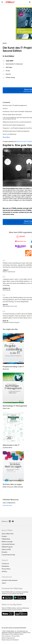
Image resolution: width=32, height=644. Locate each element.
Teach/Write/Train (8, 534)
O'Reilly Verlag (10, 77)
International (7, 577)
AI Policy (4, 571)
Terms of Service (6, 636)
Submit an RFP (6, 549)
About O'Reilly (7, 530)
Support (5, 560)
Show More (6, 137)
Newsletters (5, 566)
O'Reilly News (6, 539)
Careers (4, 536)
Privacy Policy (6, 569)
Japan (4, 583)
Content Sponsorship (8, 555)
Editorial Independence (8, 638)
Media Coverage (7, 542)
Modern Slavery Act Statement (10, 640)
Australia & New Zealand (10, 580)
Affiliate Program (7, 547)
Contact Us (5, 564)
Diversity (4, 552)
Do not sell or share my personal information (14, 628)
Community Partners (8, 544)
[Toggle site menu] (2, 2)
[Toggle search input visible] (30, 2)
